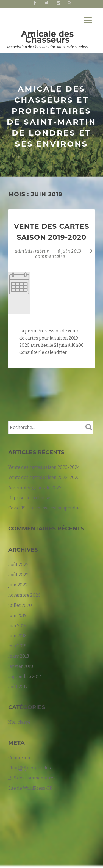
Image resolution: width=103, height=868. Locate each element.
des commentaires (32, 778)
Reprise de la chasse (29, 498)
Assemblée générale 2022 (35, 488)
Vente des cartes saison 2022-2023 (44, 477)
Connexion (19, 758)
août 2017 (18, 687)
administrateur (32, 251)
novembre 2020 (24, 595)
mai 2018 (17, 646)
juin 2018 (17, 636)
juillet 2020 (20, 605)
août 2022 (18, 575)
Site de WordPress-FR (30, 788)
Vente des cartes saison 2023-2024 (44, 467)
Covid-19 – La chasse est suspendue (44, 508)
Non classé (19, 722)
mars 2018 (19, 656)
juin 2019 (17, 615)
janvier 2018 (21, 666)
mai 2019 (17, 626)
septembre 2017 (25, 677)
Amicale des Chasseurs (48, 37)
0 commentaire (64, 254)
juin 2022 (18, 585)
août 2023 (18, 565)
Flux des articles (30, 768)
